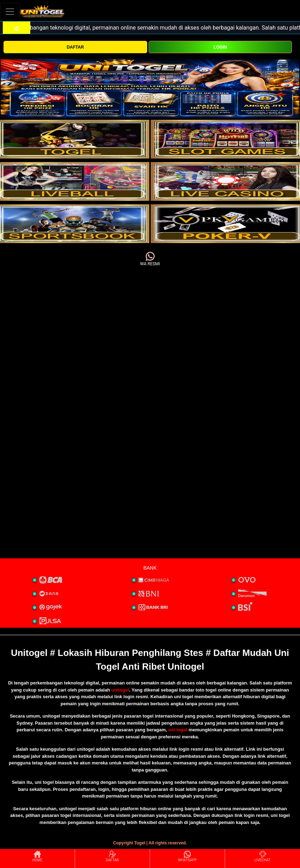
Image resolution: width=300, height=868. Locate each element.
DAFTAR (75, 47)
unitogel (120, 690)
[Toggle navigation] (10, 11)
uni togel (178, 730)
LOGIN (220, 47)
